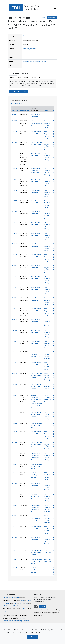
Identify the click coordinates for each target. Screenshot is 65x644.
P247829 (15, 121)
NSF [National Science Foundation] (15, 603)
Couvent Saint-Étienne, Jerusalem (35, 518)
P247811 (15, 287)
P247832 (15, 142)
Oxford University (18, 606)
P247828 (15, 132)
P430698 (15, 168)
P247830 (15, 483)
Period (46, 110)
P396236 (15, 432)
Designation (25, 110)
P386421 (15, 233)
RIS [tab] (40, 77)
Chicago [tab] (13, 77)
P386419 (15, 179)
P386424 (15, 222)
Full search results (17, 103)
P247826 (15, 568)
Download (22, 91)
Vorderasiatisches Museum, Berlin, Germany (36, 145)
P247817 (15, 464)
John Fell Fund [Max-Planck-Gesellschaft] (7, 606)
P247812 (15, 516)
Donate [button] (42, 606)
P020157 (15, 559)
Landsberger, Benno (30, 49)
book (25, 36)
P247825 (15, 276)
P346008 (15, 341)
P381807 (15, 442)
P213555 (15, 352)
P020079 (15, 550)
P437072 (15, 395)
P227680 (15, 505)
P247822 (15, 212)
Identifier (15, 110)
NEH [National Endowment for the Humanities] (21, 603)
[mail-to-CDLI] (36, 607)
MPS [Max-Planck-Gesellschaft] (22, 600)
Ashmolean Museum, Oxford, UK (36, 123)
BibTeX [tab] (34, 77)
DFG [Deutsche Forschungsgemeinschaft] (4, 611)
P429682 (15, 319)
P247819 (15, 473)
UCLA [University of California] (29, 606)
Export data (52, 18)
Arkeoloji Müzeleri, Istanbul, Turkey (36, 354)
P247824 (15, 423)
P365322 (15, 265)
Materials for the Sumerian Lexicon (35, 62)
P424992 (15, 255)
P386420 (15, 244)
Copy (13, 91)
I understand (32, 637)
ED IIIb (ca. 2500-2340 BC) (47, 553)
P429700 (15, 330)
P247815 (15, 527)
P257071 (15, 453)
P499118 (15, 114)
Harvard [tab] (26, 77)
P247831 (15, 537)
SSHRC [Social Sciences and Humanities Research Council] (24, 609)
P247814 (15, 298)
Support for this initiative (11, 598)
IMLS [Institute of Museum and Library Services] (27, 603)
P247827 (15, 494)
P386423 (15, 190)
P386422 (15, 201)
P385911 (15, 309)
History (43, 18)
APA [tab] (20, 77)
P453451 (15, 373)
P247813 (15, 412)
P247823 (15, 153)
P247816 (15, 363)
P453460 (15, 384)
